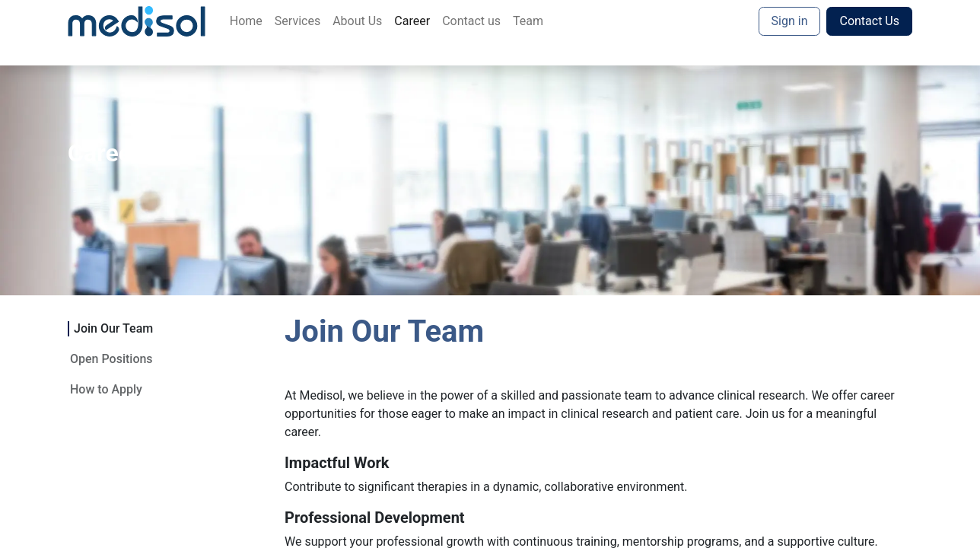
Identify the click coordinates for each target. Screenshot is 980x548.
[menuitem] (246, 21)
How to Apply (106, 389)
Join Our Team (113, 328)
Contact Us (869, 21)
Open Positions (111, 359)
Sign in (790, 21)
